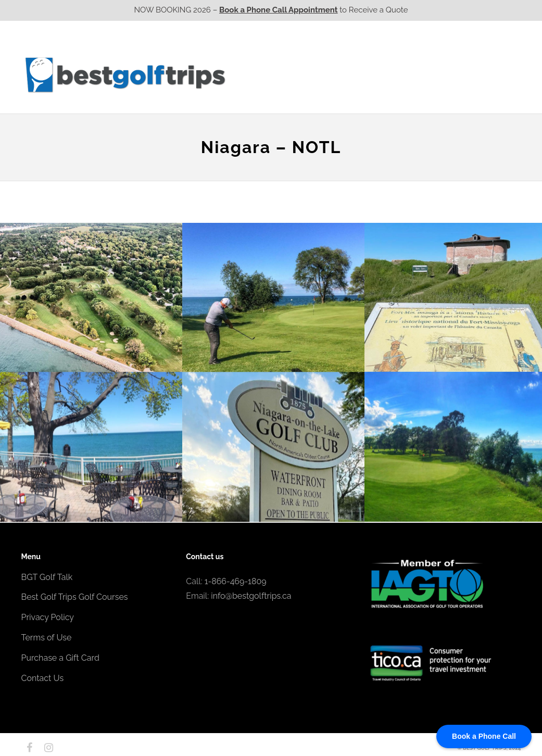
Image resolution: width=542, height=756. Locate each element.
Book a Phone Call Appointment (278, 10)
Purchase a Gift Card (60, 658)
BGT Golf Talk (47, 577)
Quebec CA (379, 74)
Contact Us (494, 74)
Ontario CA (320, 74)
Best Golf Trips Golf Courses (75, 597)
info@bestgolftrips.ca (251, 596)
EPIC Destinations (482, 54)
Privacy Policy (48, 617)
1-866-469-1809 (236, 581)
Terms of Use (47, 638)
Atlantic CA (439, 74)
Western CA (261, 74)
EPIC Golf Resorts (411, 54)
